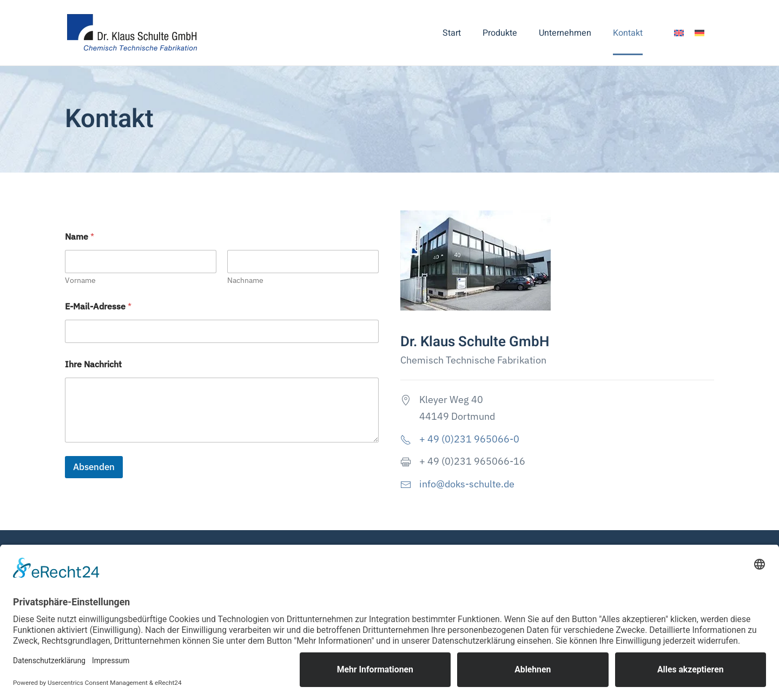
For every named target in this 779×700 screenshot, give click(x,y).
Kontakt (628, 33)
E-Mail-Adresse (98, 306)
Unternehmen (565, 33)
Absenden (94, 467)
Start (452, 33)
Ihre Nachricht (93, 364)
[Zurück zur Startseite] (134, 33)
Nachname (245, 280)
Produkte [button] (500, 33)
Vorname (80, 280)
